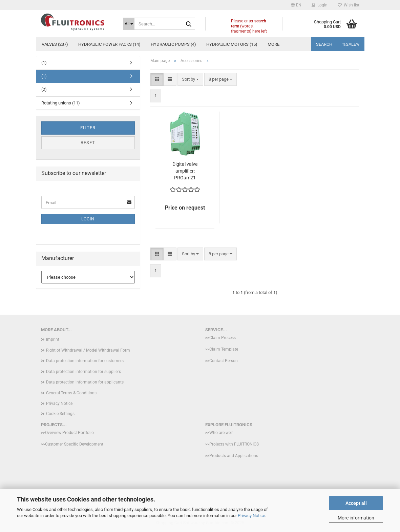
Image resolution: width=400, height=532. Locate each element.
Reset (88, 143)
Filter (88, 128)
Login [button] (320, 5)
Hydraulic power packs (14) (109, 44)
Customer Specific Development (74, 444)
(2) (44, 89)
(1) (44, 63)
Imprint (53, 339)
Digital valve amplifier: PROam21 (185, 171)
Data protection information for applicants (85, 382)
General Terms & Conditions (71, 393)
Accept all (356, 503)
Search (324, 44)
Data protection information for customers (85, 361)
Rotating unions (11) (61, 103)
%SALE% (351, 44)
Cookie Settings (60, 414)
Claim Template (224, 349)
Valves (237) (55, 44)
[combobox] (190, 80)
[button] (296, 5)
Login (88, 219)
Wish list (349, 5)
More (273, 44)
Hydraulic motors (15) (232, 44)
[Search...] (129, 24)
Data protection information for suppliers (83, 372)
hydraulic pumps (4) (173, 44)
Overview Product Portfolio (69, 433)
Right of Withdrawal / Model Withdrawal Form (88, 350)
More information (356, 518)
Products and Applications (234, 456)
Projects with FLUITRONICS (234, 444)
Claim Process (223, 338)
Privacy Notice (251, 516)
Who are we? (221, 433)
